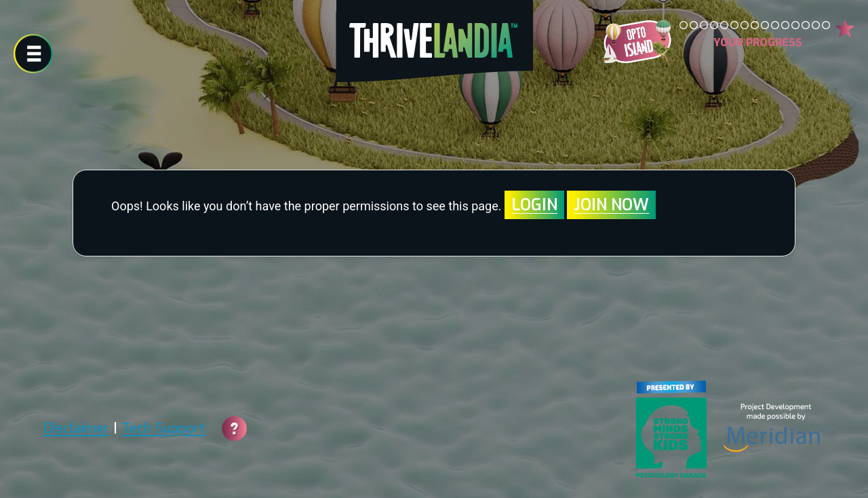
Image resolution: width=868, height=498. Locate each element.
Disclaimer (76, 428)
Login (534, 205)
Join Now (611, 205)
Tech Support (163, 428)
